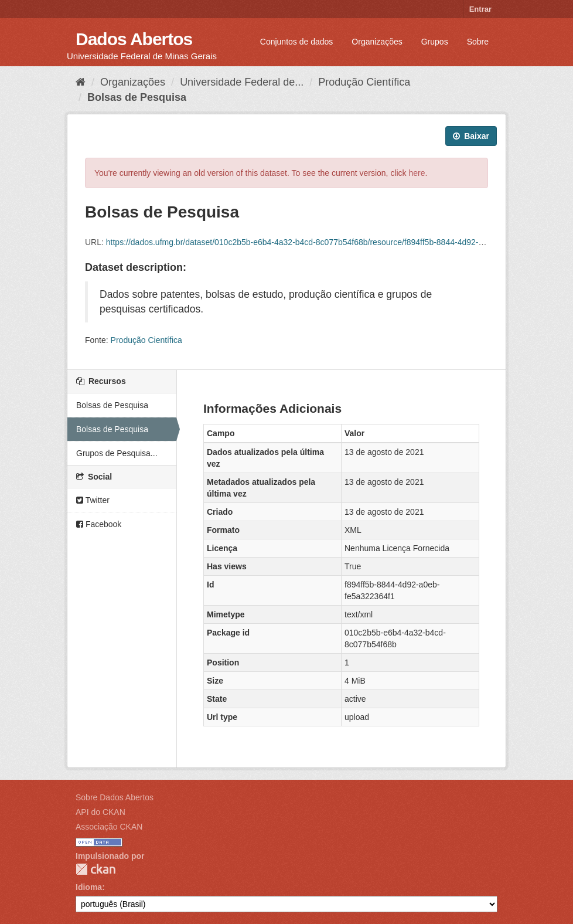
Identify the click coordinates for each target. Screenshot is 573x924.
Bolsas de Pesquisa (137, 97)
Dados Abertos (134, 39)
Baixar (471, 136)
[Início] (81, 82)
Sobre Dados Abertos (115, 797)
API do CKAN (100, 812)
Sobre (478, 42)
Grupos (435, 42)
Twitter (93, 500)
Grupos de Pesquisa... (117, 453)
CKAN (95, 869)
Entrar (480, 9)
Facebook (99, 524)
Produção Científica (364, 82)
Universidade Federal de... (242, 82)
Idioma (89, 887)
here (417, 173)
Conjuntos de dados (297, 42)
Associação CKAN (109, 827)
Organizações (377, 42)
